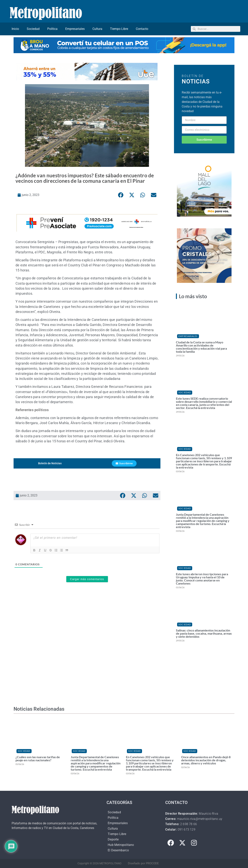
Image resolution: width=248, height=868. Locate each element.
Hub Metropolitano (121, 845)
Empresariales (75, 29)
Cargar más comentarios (87, 579)
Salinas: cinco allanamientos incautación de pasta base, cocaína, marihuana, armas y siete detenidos (204, 633)
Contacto (142, 29)
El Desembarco (118, 850)
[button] (121, 195)
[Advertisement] (87, 638)
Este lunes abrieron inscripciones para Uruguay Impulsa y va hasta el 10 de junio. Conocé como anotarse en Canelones (202, 579)
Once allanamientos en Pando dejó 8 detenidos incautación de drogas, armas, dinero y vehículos (206, 760)
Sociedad (33, 29)
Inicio (15, 29)
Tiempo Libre (119, 29)
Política (52, 29)
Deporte (113, 839)
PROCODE (152, 863)
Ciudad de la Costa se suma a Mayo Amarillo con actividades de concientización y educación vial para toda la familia (201, 347)
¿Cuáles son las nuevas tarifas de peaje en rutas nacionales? (38, 758)
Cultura (97, 29)
